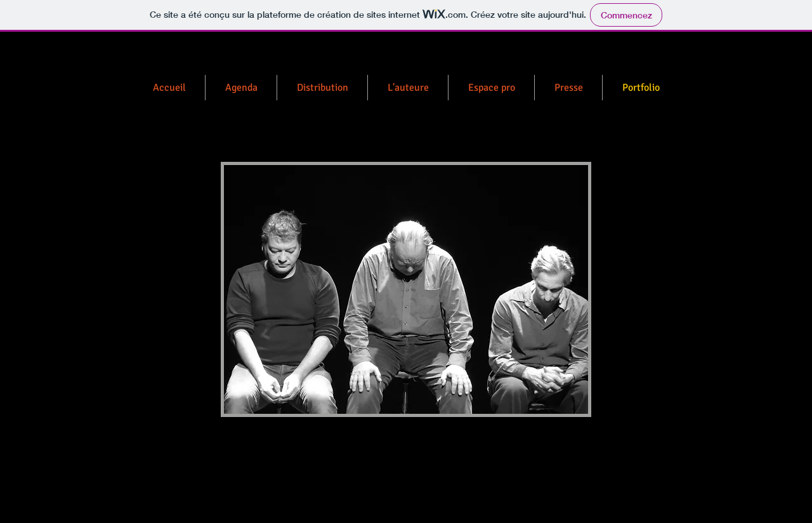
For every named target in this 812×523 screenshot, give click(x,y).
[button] (406, 289)
